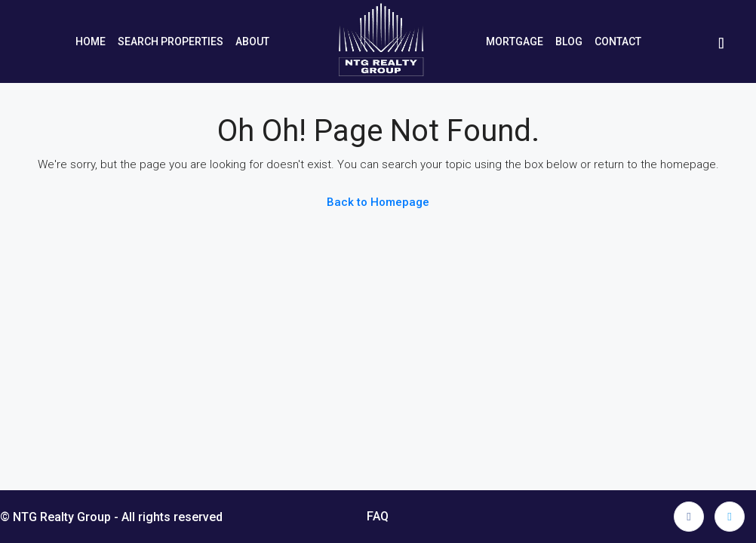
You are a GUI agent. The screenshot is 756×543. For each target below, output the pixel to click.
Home (91, 41)
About (252, 41)
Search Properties (171, 41)
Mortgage (515, 41)
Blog (569, 41)
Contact (618, 41)
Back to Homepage (378, 202)
